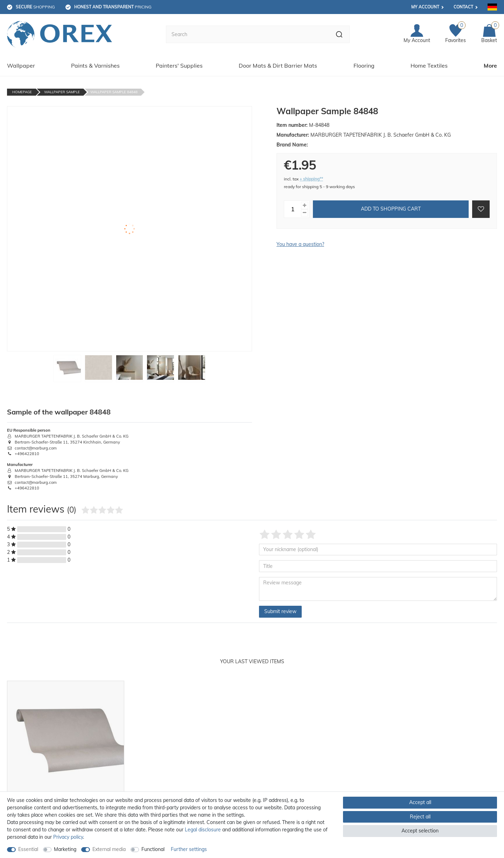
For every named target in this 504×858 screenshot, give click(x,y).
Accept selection (420, 831)
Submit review (280, 611)
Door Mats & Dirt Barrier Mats (278, 66)
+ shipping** (311, 179)
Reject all (420, 817)
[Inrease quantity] (304, 205)
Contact (463, 7)
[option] (66, 762)
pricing (113, 7)
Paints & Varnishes (95, 66)
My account (425, 7)
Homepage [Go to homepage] (22, 92)
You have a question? (300, 244)
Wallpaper (21, 66)
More (490, 66)
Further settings (189, 849)
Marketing (65, 849)
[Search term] (247, 34)
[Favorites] (456, 34)
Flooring (364, 66)
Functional (153, 849)
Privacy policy (68, 837)
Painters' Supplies (179, 66)
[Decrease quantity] (304, 213)
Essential (28, 849)
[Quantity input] (293, 209)
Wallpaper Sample (62, 92)
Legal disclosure (203, 830)
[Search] (339, 34)
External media (109, 849)
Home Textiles (429, 66)
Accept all (420, 802)
